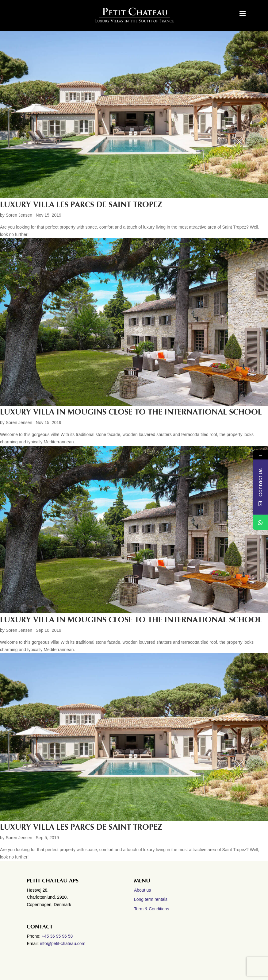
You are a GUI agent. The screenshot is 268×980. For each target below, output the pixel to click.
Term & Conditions (151, 909)
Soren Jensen (19, 215)
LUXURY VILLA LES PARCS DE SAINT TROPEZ (81, 205)
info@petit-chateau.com (63, 943)
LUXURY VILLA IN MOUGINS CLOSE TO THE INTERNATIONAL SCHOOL (131, 412)
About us (142, 890)
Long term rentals (151, 899)
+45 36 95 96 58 (58, 936)
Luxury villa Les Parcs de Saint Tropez (81, 827)
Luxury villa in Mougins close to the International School (131, 620)
